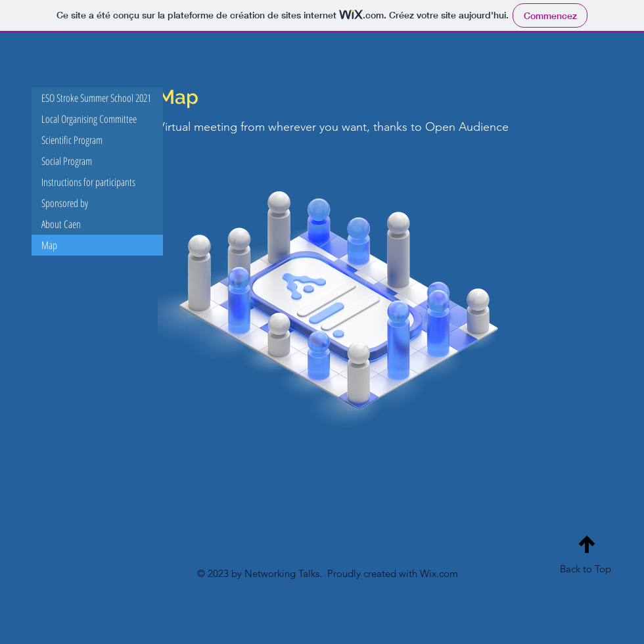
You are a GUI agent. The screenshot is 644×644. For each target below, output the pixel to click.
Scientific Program (72, 140)
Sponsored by (65, 203)
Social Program (67, 161)
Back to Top (586, 569)
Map (49, 245)
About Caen (61, 224)
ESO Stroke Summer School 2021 (96, 98)
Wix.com (439, 573)
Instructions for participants (88, 182)
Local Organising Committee (89, 119)
